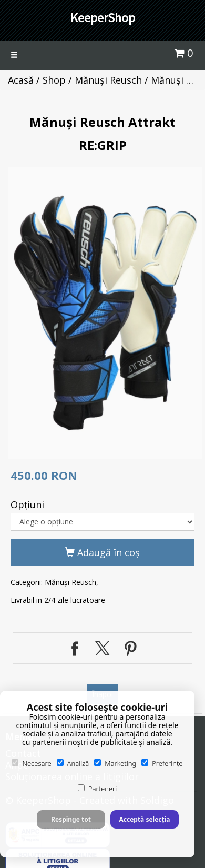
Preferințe (162, 763)
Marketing (115, 763)
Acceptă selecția (144, 819)
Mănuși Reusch (108, 80)
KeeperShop (103, 18)
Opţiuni (27, 504)
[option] (105, 313)
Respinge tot (71, 819)
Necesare (31, 763)
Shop (54, 80)
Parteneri (97, 789)
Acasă (21, 80)
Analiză (73, 763)
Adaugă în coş (102, 552)
